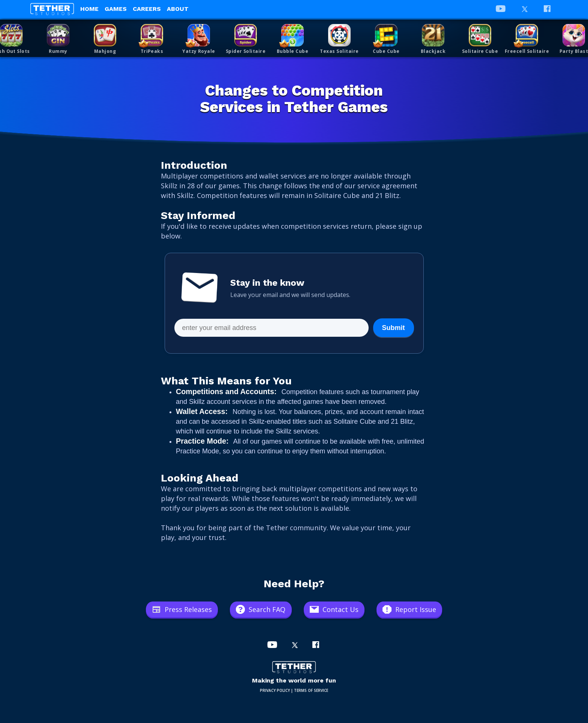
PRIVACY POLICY (275, 690)
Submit (394, 328)
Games (116, 9)
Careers (147, 9)
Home (89, 9)
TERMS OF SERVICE (311, 690)
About (178, 9)
